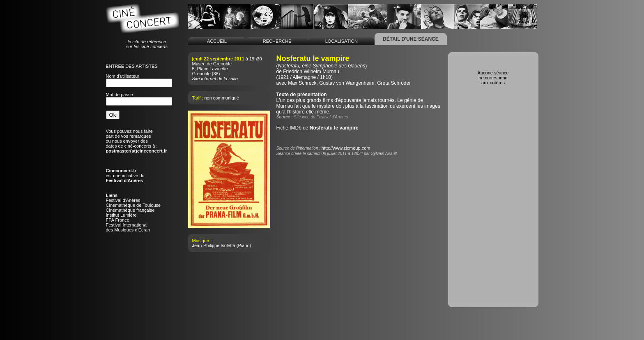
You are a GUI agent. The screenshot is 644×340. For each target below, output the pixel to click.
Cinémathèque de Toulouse (133, 205)
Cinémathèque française (130, 210)
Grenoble (201, 74)
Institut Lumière (121, 215)
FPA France (118, 220)
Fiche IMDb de (317, 128)
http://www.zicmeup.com (346, 148)
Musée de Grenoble (212, 64)
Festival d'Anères (123, 200)
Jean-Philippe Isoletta (214, 245)
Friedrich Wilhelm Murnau (311, 72)
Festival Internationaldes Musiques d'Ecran (128, 227)
